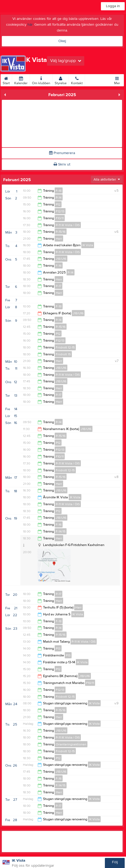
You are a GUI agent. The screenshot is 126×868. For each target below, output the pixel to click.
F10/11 (60, 218)
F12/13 (60, 211)
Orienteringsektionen (71, 744)
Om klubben (41, 80)
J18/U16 (61, 259)
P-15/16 (61, 232)
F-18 (59, 191)
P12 (58, 204)
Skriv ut (62, 164)
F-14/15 (61, 531)
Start (6, 80)
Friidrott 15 (63, 354)
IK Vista (88, 245)
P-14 (59, 198)
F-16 (59, 266)
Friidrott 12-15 (65, 347)
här (30, 25)
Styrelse (61, 80)
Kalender (21, 80)
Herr (59, 239)
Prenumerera (62, 153)
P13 (58, 648)
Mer (117, 80)
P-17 (59, 286)
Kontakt (77, 80)
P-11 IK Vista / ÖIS (68, 225)
